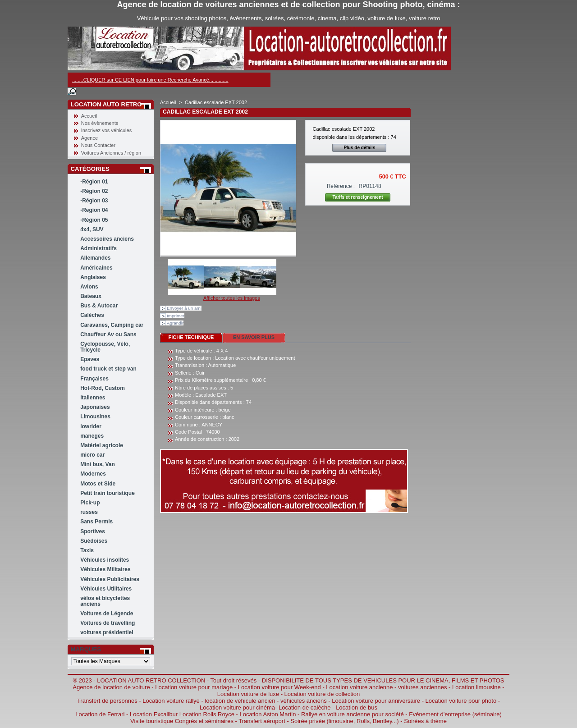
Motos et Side (98, 484)
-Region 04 (94, 210)
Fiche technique (191, 337)
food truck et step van (108, 369)
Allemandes (95, 258)
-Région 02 (94, 191)
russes (89, 512)
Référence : (341, 186)
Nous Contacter (98, 145)
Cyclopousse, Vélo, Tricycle (105, 347)
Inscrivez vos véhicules (107, 130)
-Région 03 (94, 201)
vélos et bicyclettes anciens (105, 601)
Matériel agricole (102, 445)
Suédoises (94, 541)
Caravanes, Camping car (112, 325)
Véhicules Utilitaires (106, 589)
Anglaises (93, 277)
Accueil (89, 116)
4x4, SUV (92, 229)
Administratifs (98, 248)
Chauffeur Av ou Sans (108, 334)
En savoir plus (254, 337)
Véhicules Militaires (105, 569)
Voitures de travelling (108, 623)
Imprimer (176, 316)
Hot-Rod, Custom (103, 388)
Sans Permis (96, 522)
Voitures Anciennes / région (111, 153)
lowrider (91, 426)
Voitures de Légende (107, 614)
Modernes (93, 474)
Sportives (93, 531)
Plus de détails (359, 148)
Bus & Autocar (99, 306)
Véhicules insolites (105, 560)
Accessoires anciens (107, 239)
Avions (89, 287)
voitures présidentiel (107, 632)
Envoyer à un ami (184, 308)
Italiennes (93, 398)
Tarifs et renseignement (358, 197)
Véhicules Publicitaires (110, 579)
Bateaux (91, 296)
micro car (92, 455)
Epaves (90, 359)
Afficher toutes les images (232, 298)
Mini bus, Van (98, 464)
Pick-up (90, 503)
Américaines (96, 268)
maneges (92, 436)
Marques (86, 649)
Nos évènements (100, 123)
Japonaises (95, 407)
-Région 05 (94, 220)
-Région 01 (94, 182)
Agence (89, 138)
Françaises (94, 379)
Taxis (87, 550)
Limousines (95, 417)
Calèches (92, 315)
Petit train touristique (108, 493)
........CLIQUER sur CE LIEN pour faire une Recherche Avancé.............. (150, 80)
